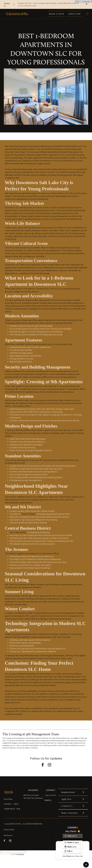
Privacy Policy (9, 829)
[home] (17, 14)
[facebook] (6, 841)
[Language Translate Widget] (13, 852)
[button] (88, 14)
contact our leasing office (32, 711)
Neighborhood (9, 809)
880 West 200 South (31, 795)
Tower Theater (28, 514)
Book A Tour (56, 14)
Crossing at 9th (12, 178)
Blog (18, 809)
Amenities (8, 804)
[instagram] (11, 841)
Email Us (48, 800)
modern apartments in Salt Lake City (53, 430)
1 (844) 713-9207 (50, 795)
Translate (17, 854)
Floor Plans (8, 799)
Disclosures (8, 835)
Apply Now (75, 14)
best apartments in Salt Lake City (41, 386)
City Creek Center (18, 532)
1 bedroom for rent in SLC (48, 289)
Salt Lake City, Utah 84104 (33, 798)
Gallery (16, 804)
